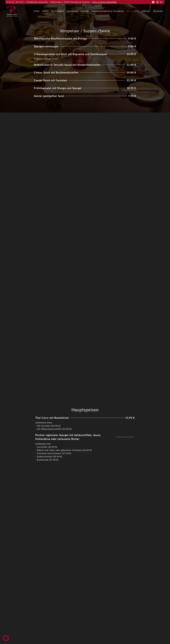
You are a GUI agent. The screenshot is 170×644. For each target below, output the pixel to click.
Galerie (85, 11)
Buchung (158, 11)
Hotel (46, 11)
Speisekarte (133, 11)
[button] (6, 638)
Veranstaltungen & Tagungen (108, 11)
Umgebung (72, 11)
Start (37, 11)
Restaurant (58, 11)
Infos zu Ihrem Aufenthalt (104, 2)
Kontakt (146, 11)
